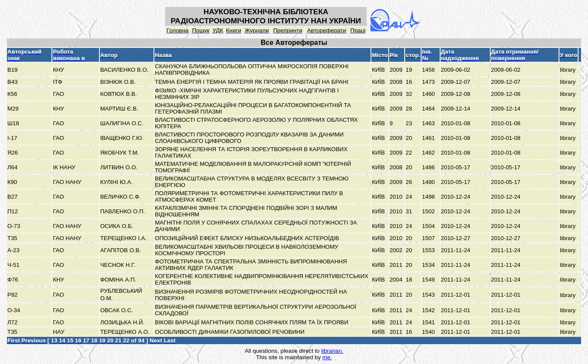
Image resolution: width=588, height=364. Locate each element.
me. (327, 357)
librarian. (332, 351)
